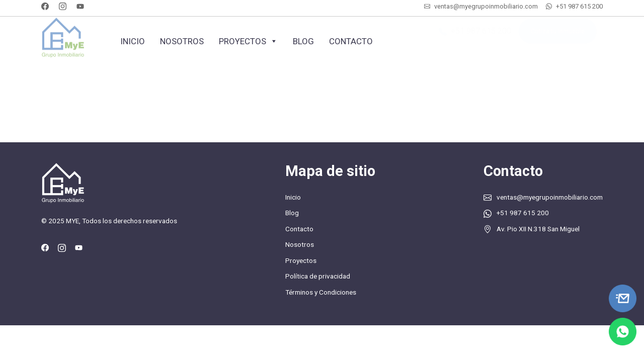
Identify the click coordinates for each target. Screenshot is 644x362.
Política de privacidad (318, 276)
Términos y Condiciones (321, 292)
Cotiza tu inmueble (558, 36)
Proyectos (248, 41)
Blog (303, 41)
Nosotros (182, 41)
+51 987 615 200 (579, 6)
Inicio (133, 41)
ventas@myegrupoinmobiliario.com (486, 6)
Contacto (351, 41)
